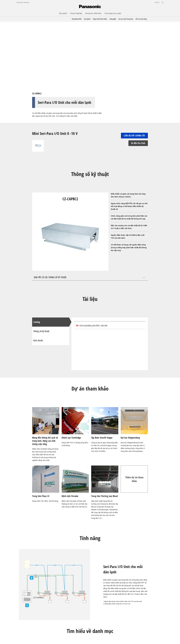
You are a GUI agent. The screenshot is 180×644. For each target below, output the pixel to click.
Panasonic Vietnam (23, 2)
